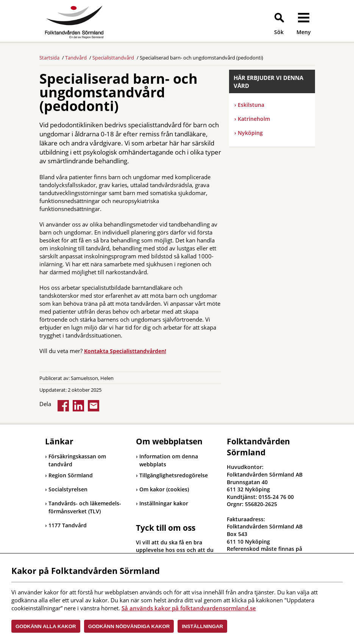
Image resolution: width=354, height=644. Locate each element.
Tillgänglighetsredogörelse (174, 475)
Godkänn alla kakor (46, 626)
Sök (279, 32)
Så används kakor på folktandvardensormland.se (189, 608)
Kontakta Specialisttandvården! (125, 351)
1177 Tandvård (66, 525)
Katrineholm (252, 119)
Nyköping (249, 133)
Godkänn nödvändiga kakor (129, 626)
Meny (304, 32)
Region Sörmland (69, 475)
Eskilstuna (249, 105)
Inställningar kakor (164, 503)
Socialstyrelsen (66, 489)
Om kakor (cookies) (164, 489)
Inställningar (202, 626)
